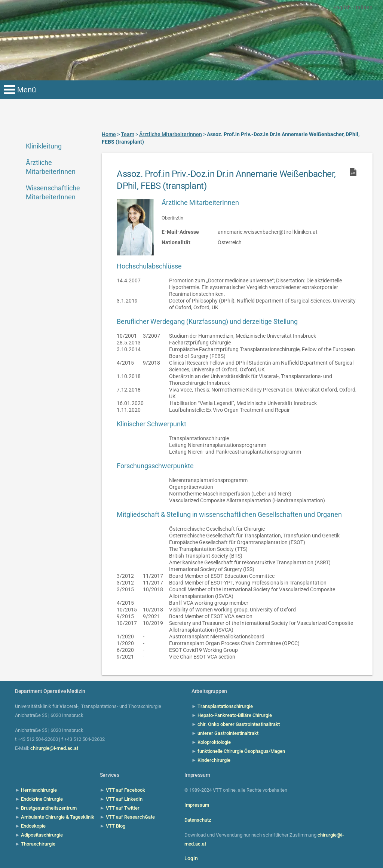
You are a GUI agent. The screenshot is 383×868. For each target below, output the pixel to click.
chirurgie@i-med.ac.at (54, 748)
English (342, 7)
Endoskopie (33, 826)
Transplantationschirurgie (225, 706)
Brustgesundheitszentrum (49, 808)
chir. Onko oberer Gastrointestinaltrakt (239, 724)
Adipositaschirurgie (42, 835)
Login (191, 858)
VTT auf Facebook (125, 790)
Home (109, 134)
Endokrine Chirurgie (42, 799)
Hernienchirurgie (39, 790)
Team (128, 134)
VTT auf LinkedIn (124, 799)
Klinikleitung (44, 146)
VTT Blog (116, 826)
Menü (27, 90)
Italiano (363, 7)
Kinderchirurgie (214, 760)
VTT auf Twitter (123, 808)
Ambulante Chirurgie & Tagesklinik (58, 817)
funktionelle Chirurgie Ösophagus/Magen (241, 751)
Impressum (197, 805)
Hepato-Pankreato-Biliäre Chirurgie (235, 715)
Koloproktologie (214, 742)
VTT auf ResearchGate (130, 817)
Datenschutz (198, 820)
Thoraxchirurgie (38, 844)
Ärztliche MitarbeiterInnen (51, 167)
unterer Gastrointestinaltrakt (228, 733)
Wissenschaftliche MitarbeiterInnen (52, 192)
